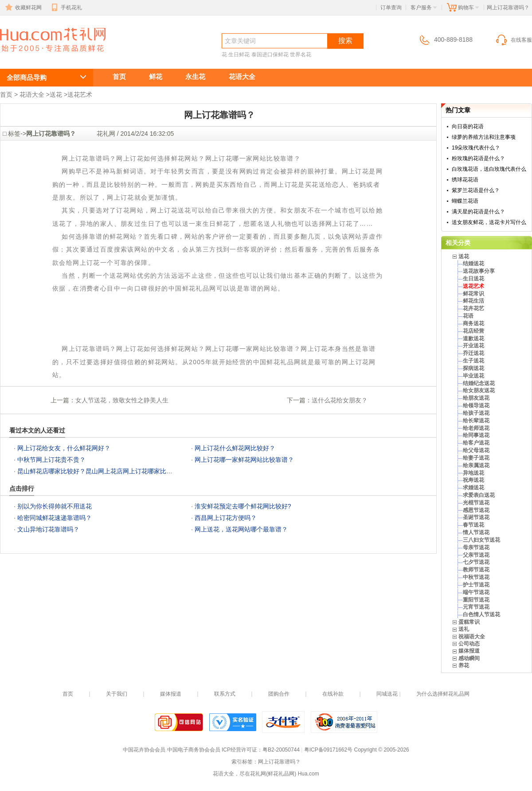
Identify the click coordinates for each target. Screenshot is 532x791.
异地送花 (473, 473)
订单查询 (391, 8)
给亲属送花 (476, 465)
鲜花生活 (473, 301)
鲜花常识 (473, 294)
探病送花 (473, 368)
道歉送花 (473, 338)
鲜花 (156, 77)
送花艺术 (80, 94)
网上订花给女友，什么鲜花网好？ (64, 448)
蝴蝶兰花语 (465, 201)
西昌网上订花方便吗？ (226, 518)
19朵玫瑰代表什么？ (476, 148)
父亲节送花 (476, 555)
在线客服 (513, 40)
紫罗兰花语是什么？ (476, 190)
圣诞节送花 (476, 517)
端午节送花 (476, 592)
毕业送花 (473, 376)
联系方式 (225, 694)
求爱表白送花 (479, 495)
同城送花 (387, 694)
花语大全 (242, 77)
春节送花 (473, 525)
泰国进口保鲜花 (270, 55)
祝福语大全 (472, 637)
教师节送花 (476, 570)
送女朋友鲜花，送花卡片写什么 (489, 222)
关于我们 (117, 694)
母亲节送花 (476, 547)
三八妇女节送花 (481, 540)
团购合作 (279, 694)
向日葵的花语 (468, 126)
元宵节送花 (476, 607)
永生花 (195, 77)
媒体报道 (469, 651)
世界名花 (301, 55)
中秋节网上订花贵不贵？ (51, 460)
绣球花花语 (465, 180)
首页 (119, 77)
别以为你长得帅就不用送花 (55, 506)
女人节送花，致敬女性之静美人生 (122, 400)
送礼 (464, 629)
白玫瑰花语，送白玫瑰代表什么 (489, 169)
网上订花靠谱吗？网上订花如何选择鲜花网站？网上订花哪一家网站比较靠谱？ (48, 56)
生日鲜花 (239, 55)
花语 (468, 316)
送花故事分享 (479, 271)
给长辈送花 (476, 421)
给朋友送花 (476, 398)
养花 (464, 665)
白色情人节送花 (481, 614)
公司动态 (469, 644)
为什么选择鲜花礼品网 (443, 694)
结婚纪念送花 (479, 383)
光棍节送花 (476, 503)
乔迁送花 (473, 353)
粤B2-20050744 (281, 750)
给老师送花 (476, 428)
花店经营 (473, 331)
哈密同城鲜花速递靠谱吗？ (55, 518)
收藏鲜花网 (23, 8)
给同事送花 (476, 435)
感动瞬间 (469, 658)
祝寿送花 (473, 480)
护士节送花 (476, 585)
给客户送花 (476, 443)
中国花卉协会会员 (144, 750)
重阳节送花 (476, 600)
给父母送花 (476, 450)
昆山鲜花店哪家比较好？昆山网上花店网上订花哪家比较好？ (101, 471)
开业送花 (473, 346)
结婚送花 (473, 264)
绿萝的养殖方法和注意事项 (484, 137)
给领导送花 (476, 405)
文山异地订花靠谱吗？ (48, 529)
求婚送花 (473, 488)
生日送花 (473, 279)
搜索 (345, 41)
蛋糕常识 (469, 622)
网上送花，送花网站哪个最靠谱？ (241, 529)
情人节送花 (476, 532)
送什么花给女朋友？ (340, 400)
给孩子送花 (476, 413)
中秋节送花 (476, 577)
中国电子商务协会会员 (194, 750)
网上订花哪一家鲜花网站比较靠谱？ (244, 460)
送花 (56, 94)
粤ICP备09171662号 (328, 750)
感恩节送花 (476, 510)
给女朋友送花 (479, 390)
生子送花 (473, 361)
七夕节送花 (476, 562)
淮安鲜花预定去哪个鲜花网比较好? (243, 506)
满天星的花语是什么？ (478, 212)
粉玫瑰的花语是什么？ (478, 158)
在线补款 (333, 694)
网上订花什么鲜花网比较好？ (235, 448)
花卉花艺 (473, 308)
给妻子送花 (476, 458)
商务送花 (473, 323)
